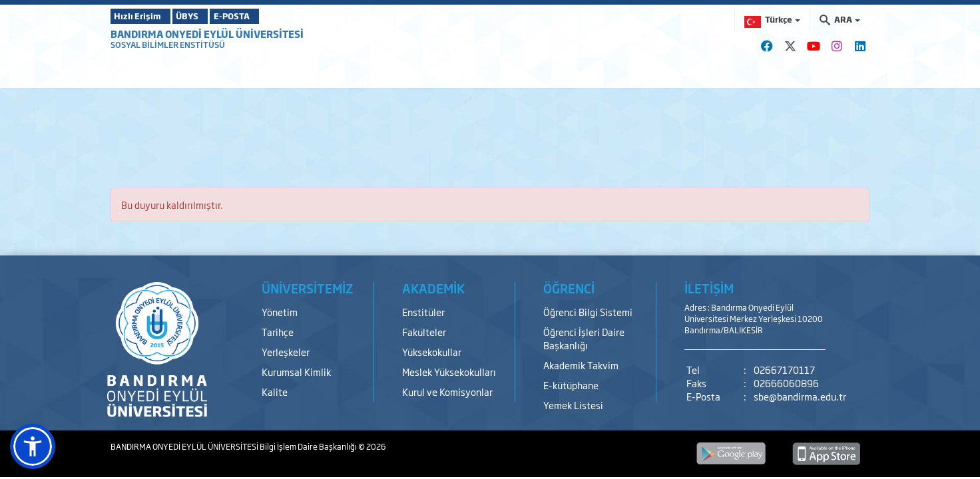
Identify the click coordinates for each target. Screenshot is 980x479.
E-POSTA (270, 16)
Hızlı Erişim (143, 16)
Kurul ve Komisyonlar (447, 392)
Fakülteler (424, 332)
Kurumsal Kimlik (296, 372)
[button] (33, 446)
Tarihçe (278, 332)
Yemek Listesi (573, 405)
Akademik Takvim (581, 365)
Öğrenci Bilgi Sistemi (588, 312)
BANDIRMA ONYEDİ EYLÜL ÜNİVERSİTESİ (207, 34)
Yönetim (280, 312)
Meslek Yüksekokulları (449, 372)
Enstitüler (423, 312)
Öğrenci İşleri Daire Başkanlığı (584, 338)
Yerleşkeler (286, 352)
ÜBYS (208, 16)
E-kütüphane (571, 385)
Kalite (275, 392)
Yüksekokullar (432, 352)
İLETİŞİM (709, 288)
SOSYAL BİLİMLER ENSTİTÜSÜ (168, 45)
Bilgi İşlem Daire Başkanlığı (309, 446)
